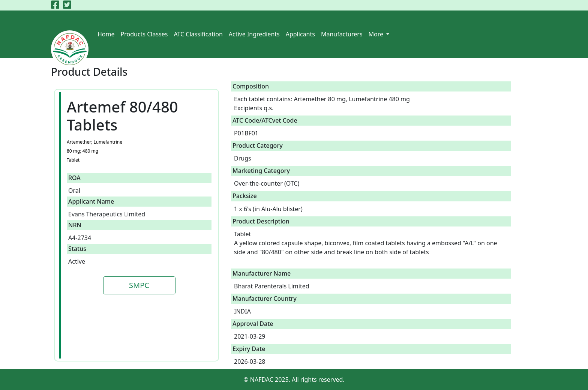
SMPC (139, 285)
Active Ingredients (254, 34)
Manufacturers (342, 34)
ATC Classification (198, 34)
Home (106, 34)
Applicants (300, 34)
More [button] (377, 34)
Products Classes (144, 34)
